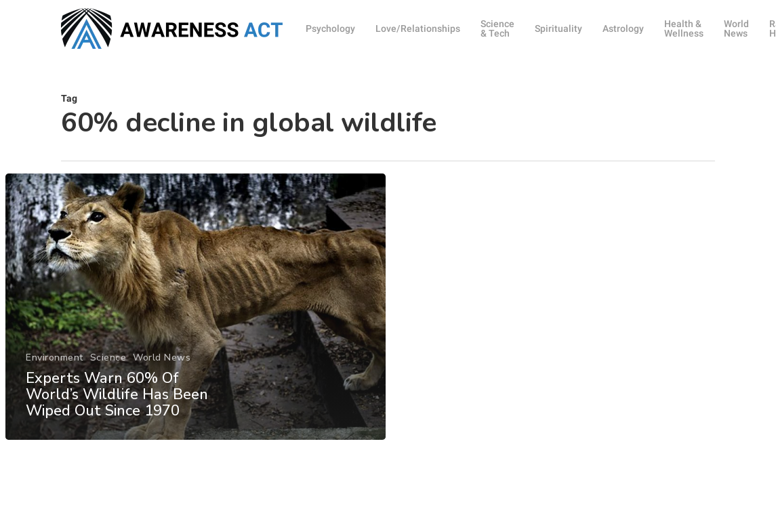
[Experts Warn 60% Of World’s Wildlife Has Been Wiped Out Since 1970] (195, 313)
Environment (55, 364)
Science (108, 364)
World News (162, 364)
